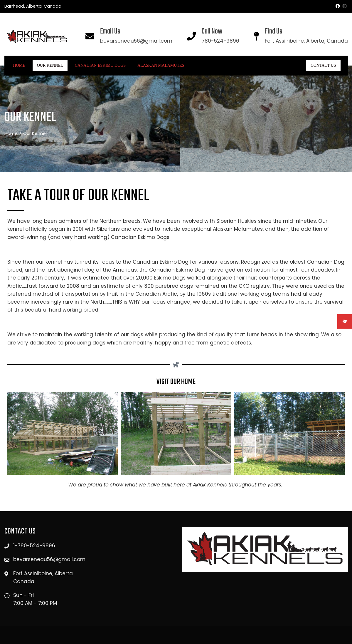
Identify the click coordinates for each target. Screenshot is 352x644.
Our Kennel (50, 65)
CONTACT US (323, 65)
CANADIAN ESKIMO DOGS (100, 65)
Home (19, 65)
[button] (14, 434)
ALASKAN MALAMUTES (161, 65)
